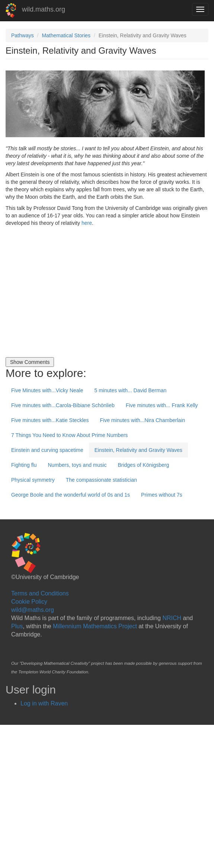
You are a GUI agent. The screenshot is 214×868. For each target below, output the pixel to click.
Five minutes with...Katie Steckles (50, 420)
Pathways (23, 35)
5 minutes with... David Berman (130, 390)
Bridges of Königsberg (143, 465)
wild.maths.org (44, 9)
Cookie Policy (29, 602)
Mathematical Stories (66, 35)
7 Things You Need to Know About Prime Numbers (69, 435)
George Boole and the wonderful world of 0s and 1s (71, 495)
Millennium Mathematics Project (95, 626)
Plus (17, 626)
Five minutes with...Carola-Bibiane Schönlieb (63, 405)
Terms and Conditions (40, 593)
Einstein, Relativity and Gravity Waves (138, 450)
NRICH (172, 618)
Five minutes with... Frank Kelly (162, 405)
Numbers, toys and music (77, 465)
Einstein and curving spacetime (47, 450)
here (87, 223)
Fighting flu (24, 465)
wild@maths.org (33, 610)
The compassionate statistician (101, 480)
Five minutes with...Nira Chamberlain (143, 420)
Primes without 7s (162, 495)
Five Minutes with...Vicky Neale (47, 390)
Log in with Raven (44, 703)
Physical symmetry (33, 480)
